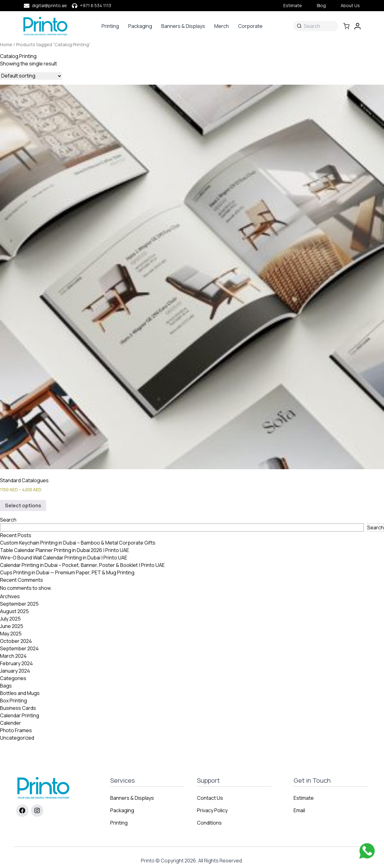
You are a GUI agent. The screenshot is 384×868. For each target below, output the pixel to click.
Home (6, 44)
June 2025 (12, 626)
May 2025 (11, 634)
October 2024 (16, 641)
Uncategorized (17, 738)
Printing (110, 26)
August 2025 (14, 611)
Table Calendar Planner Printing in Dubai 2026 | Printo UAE (65, 550)
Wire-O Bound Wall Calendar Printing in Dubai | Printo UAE (64, 558)
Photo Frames (16, 730)
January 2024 (15, 671)
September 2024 (19, 648)
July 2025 (10, 619)
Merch (222, 26)
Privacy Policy (212, 810)
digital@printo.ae (49, 5)
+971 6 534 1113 (96, 5)
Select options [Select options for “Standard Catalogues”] (23, 505)
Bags (6, 686)
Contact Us (210, 798)
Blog (321, 5)
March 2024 (13, 656)
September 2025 (19, 604)
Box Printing (13, 701)
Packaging (140, 26)
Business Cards (18, 708)
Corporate (250, 26)
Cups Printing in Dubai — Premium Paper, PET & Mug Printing (67, 572)
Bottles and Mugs (20, 693)
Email (299, 810)
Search (8, 520)
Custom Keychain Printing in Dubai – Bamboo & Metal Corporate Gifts (78, 543)
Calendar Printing (20, 715)
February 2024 (16, 663)
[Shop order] (31, 76)
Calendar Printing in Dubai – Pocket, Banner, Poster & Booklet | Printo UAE (82, 565)
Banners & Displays (183, 26)
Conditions (209, 823)
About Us (350, 5)
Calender (11, 723)
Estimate (293, 5)
